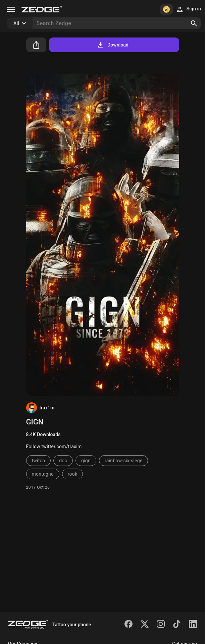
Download (113, 45)
